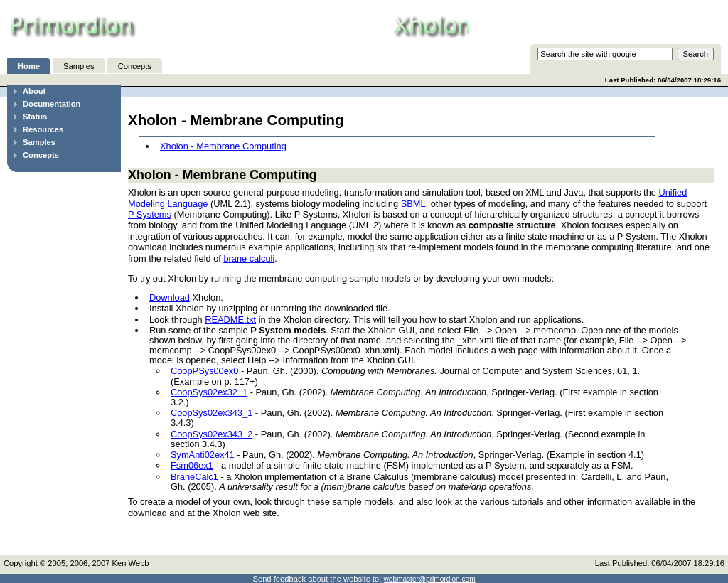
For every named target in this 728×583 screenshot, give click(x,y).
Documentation (52, 104)
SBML (413, 204)
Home (29, 66)
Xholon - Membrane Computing (223, 146)
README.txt (230, 320)
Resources (43, 129)
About (34, 91)
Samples (79, 66)
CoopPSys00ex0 (204, 371)
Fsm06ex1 (192, 465)
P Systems (150, 214)
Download (170, 298)
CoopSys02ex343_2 (212, 434)
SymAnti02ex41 (203, 455)
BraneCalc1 (194, 477)
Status (35, 117)
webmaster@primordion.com (430, 579)
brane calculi (249, 258)
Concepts (135, 66)
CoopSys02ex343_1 (212, 413)
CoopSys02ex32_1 (209, 392)
